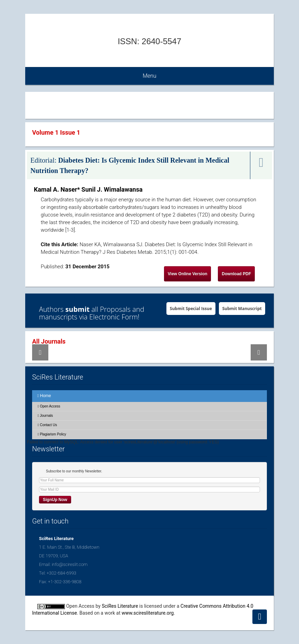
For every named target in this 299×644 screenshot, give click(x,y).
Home (44, 396)
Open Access (49, 406)
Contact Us (47, 425)
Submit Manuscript (242, 309)
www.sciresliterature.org (148, 613)
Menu (149, 76)
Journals (45, 416)
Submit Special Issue (191, 309)
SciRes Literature (120, 606)
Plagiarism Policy (52, 434)
